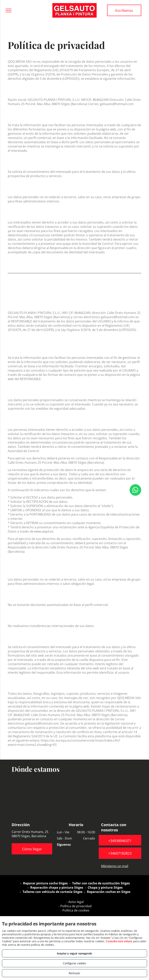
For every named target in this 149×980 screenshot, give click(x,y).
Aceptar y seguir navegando (74, 953)
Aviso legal (76, 902)
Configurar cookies (74, 963)
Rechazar (74, 973)
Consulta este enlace (119, 941)
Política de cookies (76, 910)
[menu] (9, 10)
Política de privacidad (76, 906)
